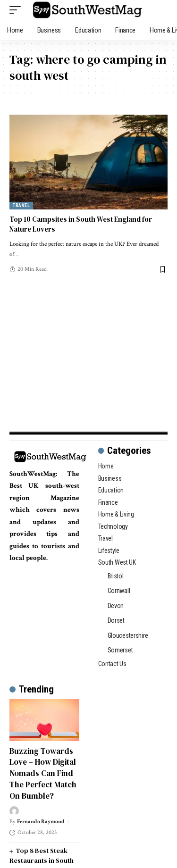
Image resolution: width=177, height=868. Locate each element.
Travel (21, 205)
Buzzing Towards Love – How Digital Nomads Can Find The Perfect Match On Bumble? (43, 773)
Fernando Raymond (41, 822)
